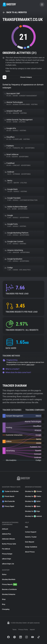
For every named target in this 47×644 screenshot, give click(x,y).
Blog (4, 604)
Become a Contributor (9, 589)
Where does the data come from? (17, 372)
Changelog (6, 609)
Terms (14, 630)
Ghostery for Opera (33, 506)
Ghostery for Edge (32, 511)
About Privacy (30, 552)
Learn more (31, 365)
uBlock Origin (7, 559)
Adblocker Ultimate (8, 539)
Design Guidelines (31, 547)
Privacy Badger (7, 554)
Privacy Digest (8, 506)
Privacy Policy (23, 630)
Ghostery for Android (33, 516)
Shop (4, 599)
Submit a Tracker (31, 537)
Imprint (32, 630)
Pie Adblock (6, 549)
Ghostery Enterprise (9, 594)
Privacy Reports (10, 584)
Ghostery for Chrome (33, 491)
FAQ (26, 527)
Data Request (30, 542)
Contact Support (31, 532)
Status (4, 574)
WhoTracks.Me (8, 501)
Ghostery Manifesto (9, 579)
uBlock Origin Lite (8, 564)
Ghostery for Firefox (33, 496)
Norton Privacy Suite (9, 544)
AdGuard (5, 529)
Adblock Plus (6, 534)
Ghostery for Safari (33, 501)
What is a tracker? (11, 369)
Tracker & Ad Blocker (10, 491)
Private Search (8, 496)
